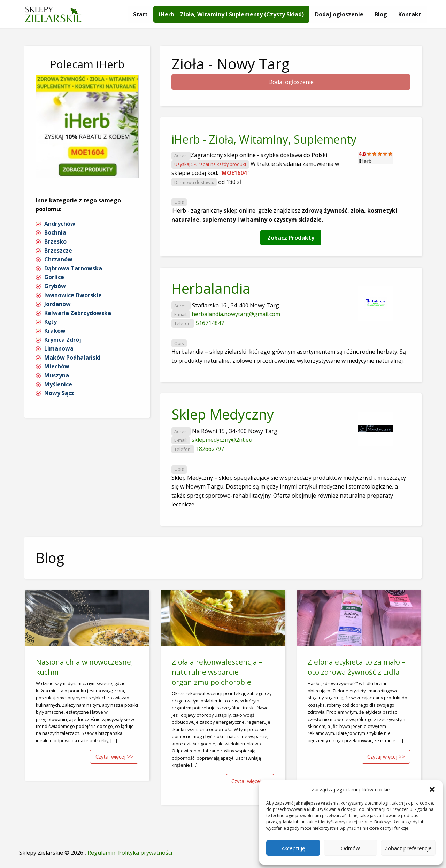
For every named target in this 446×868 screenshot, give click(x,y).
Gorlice (54, 277)
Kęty (51, 322)
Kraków (55, 331)
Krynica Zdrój (63, 340)
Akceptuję (293, 848)
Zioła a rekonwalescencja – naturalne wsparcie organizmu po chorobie (217, 672)
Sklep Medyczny (223, 414)
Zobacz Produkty (291, 238)
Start (140, 14)
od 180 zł (230, 182)
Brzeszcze (58, 251)
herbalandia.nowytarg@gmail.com (236, 314)
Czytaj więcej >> (114, 757)
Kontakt (410, 14)
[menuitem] (140, 14)
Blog (381, 14)
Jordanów (57, 304)
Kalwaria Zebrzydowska (78, 313)
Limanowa (59, 348)
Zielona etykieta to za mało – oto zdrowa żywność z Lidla (357, 667)
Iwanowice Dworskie (73, 295)
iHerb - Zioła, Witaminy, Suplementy (264, 139)
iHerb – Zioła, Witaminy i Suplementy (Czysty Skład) (231, 14)
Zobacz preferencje (408, 848)
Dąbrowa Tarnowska (73, 268)
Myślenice (58, 384)
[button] (432, 789)
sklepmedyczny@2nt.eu (222, 440)
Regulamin (101, 853)
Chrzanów (58, 259)
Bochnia (55, 232)
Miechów (57, 366)
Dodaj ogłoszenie (339, 14)
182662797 (210, 449)
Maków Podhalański (72, 358)
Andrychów (60, 224)
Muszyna (57, 375)
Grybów (55, 286)
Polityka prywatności (145, 853)
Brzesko (55, 241)
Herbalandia (211, 288)
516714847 (210, 323)
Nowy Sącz (59, 393)
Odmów (350, 848)
